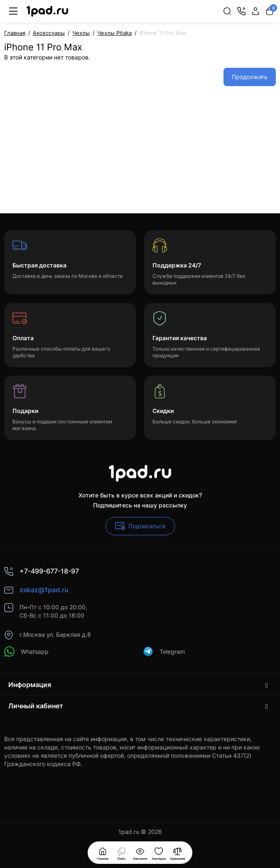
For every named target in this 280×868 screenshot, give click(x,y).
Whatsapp (26, 652)
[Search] (227, 11)
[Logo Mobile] (47, 11)
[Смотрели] (121, 853)
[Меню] (13, 11)
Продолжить (250, 77)
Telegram (164, 652)
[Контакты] (241, 11)
